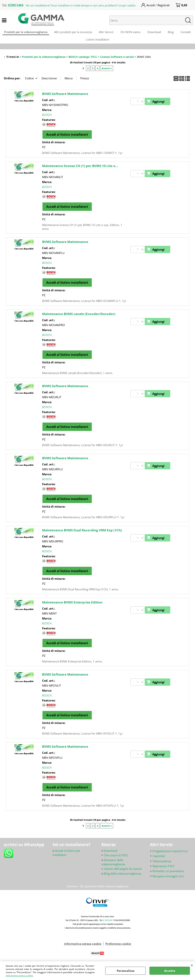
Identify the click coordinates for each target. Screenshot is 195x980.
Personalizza (126, 971)
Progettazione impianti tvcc (170, 855)
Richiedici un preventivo (168, 875)
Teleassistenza (162, 865)
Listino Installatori (107, 42)
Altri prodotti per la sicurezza (81, 33)
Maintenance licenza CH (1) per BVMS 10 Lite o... (80, 170)
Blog (181, 33)
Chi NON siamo (139, 33)
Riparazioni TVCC (164, 870)
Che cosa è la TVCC (116, 859)
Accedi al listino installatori (67, 138)
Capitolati (159, 860)
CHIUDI (192, 965)
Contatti (82, 42)
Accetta (170, 971)
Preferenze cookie (118, 948)
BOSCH (47, 119)
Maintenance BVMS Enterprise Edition (72, 606)
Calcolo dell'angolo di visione (123, 873)
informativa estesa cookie (19, 976)
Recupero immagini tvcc (168, 880)
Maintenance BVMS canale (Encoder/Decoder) (79, 318)
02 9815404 (107, 924)
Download (164, 33)
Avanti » (107, 72)
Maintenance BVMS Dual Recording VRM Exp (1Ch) (82, 534)
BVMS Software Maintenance (65, 98)
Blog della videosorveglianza (121, 877)
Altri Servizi (114, 33)
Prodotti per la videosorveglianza (32, 33)
